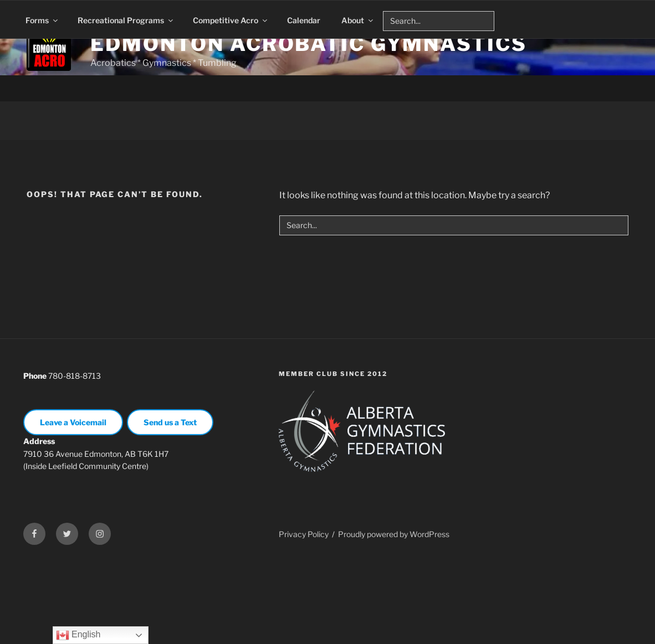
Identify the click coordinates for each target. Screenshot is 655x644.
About (358, 20)
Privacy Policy (304, 617)
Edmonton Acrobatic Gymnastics (309, 44)
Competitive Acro (231, 20)
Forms (42, 20)
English (78, 635)
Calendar (304, 20)
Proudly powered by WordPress (394, 617)
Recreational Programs (126, 20)
